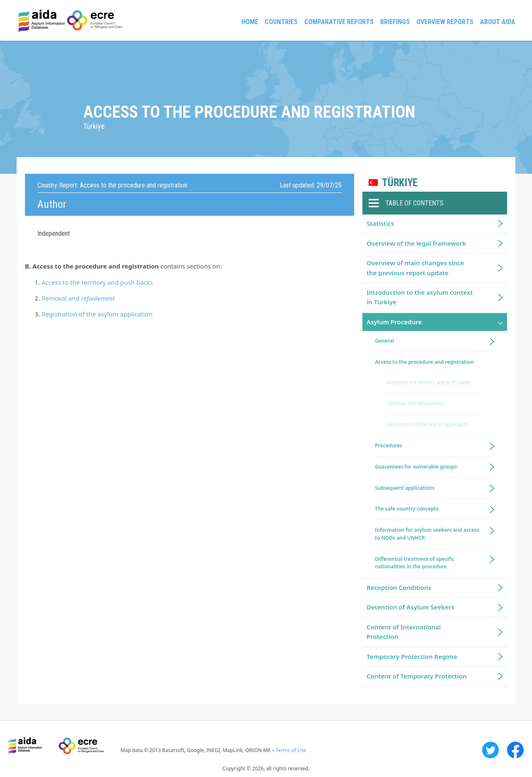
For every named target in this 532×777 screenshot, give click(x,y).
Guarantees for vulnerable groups (416, 467)
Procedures (389, 445)
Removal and (78, 298)
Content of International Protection (404, 632)
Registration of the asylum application (97, 314)
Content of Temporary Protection (417, 676)
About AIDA (498, 22)
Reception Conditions (399, 587)
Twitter (490, 750)
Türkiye (400, 183)
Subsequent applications (405, 488)
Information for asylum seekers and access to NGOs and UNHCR (427, 534)
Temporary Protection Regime (412, 656)
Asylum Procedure (394, 322)
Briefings (395, 22)
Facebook (515, 750)
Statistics (380, 223)
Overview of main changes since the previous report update (415, 268)
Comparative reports (339, 22)
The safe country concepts (407, 509)
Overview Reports (445, 22)
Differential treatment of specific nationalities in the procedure (415, 563)
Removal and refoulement (415, 403)
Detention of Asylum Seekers (410, 607)
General (384, 341)
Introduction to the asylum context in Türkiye (420, 297)
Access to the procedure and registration (424, 362)
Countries (281, 22)
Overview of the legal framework (416, 243)
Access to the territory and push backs (97, 282)
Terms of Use (291, 750)
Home (250, 22)
